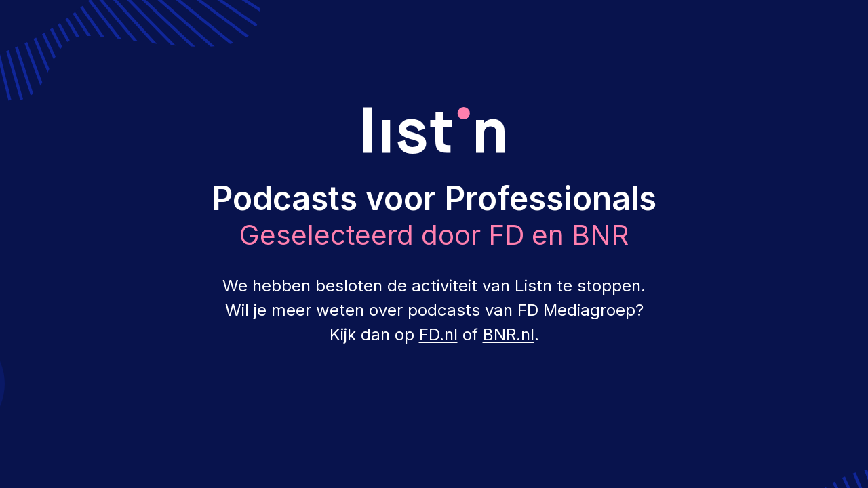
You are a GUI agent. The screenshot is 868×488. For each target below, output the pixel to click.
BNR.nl (509, 334)
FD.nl (438, 334)
